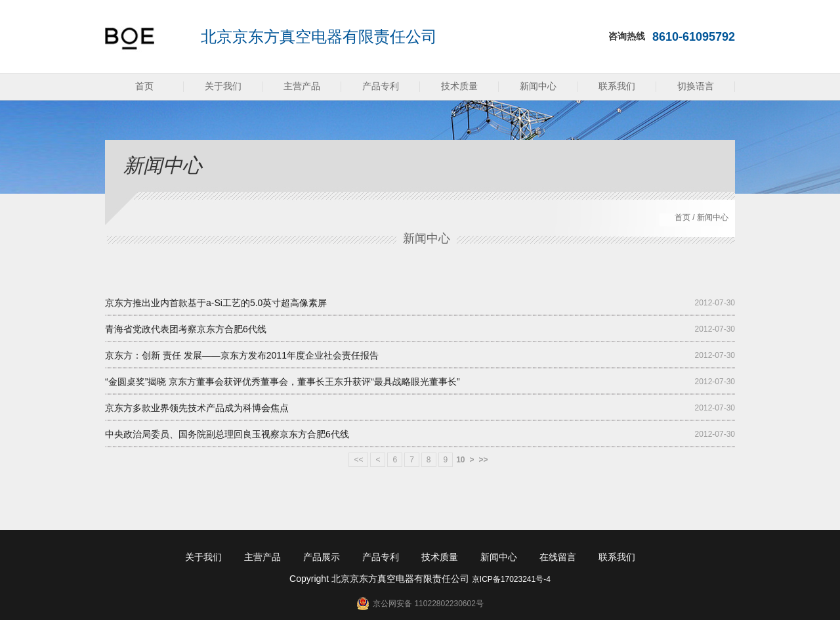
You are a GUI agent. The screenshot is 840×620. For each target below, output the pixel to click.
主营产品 (302, 86)
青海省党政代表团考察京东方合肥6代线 (186, 329)
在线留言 (558, 557)
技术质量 (459, 86)
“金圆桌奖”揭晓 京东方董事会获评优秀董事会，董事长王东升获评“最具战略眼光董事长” (283, 382)
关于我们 (223, 86)
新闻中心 (538, 86)
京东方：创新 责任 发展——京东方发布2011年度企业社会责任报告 (242, 355)
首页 (144, 86)
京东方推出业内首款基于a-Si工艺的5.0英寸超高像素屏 (216, 303)
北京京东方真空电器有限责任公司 (319, 36)
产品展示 (322, 557)
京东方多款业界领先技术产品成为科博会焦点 (197, 408)
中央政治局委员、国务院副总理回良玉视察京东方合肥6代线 (227, 434)
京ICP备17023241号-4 (511, 579)
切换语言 (696, 86)
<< (358, 460)
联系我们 (617, 86)
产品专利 (381, 86)
